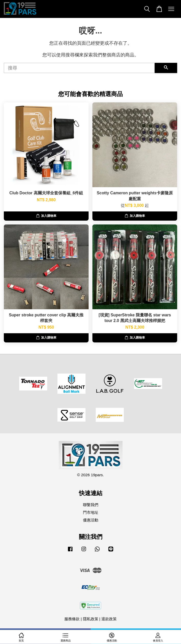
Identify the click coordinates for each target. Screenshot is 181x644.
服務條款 (72, 619)
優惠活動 (91, 520)
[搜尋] (79, 68)
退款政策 (109, 619)
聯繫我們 (91, 505)
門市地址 (91, 512)
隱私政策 (91, 619)
